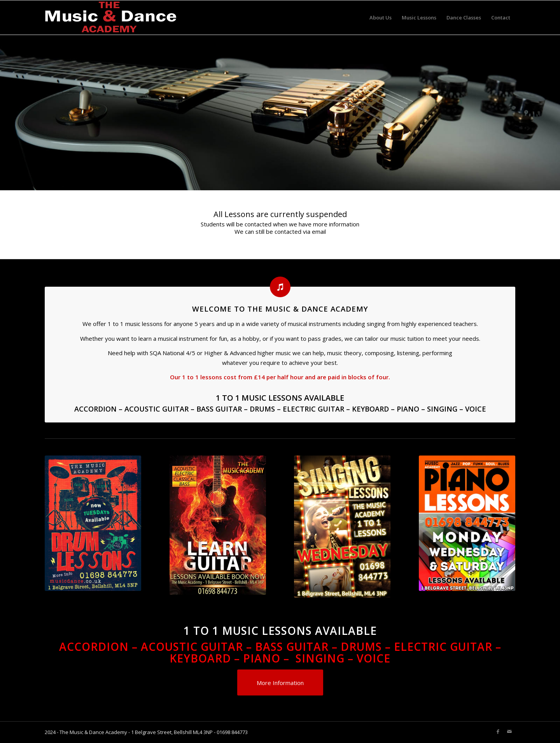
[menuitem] (381, 18)
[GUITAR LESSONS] (218, 588)
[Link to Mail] (509, 731)
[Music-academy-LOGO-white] (111, 18)
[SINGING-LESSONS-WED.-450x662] (342, 590)
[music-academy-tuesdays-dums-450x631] (93, 523)
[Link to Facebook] (498, 731)
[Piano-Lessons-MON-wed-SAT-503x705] (476, 523)
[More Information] (280, 683)
